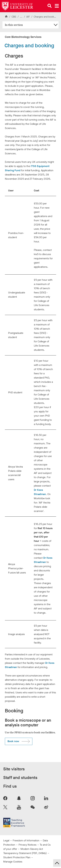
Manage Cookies (13, 862)
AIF (28, 17)
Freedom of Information (26, 840)
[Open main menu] (57, 6)
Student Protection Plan (17, 857)
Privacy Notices (27, 845)
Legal (6, 840)
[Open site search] (50, 6)
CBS (14, 17)
